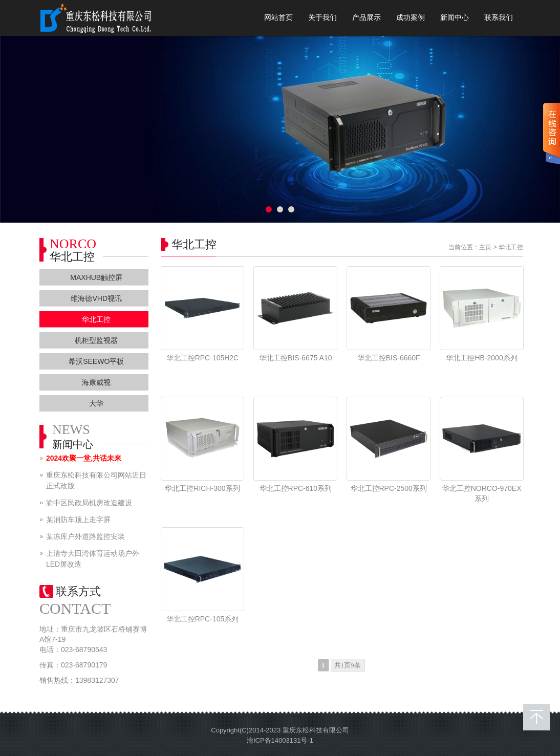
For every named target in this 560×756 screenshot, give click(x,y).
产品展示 (367, 18)
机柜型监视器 (96, 340)
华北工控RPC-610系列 (296, 488)
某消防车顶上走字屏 (78, 520)
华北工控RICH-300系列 (202, 488)
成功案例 (411, 18)
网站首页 (278, 18)
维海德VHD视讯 (96, 298)
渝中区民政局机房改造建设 (89, 503)
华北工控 (511, 247)
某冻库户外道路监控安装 (85, 536)
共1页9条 (348, 665)
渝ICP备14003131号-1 (280, 740)
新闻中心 (455, 18)
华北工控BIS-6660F (389, 358)
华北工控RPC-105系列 (203, 619)
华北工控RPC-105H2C (203, 358)
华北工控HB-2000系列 (481, 358)
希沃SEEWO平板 (96, 361)
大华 (96, 403)
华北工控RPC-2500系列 (389, 488)
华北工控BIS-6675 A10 (295, 358)
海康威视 (96, 382)
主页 (485, 247)
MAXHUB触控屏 (96, 277)
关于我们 (322, 18)
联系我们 (499, 18)
